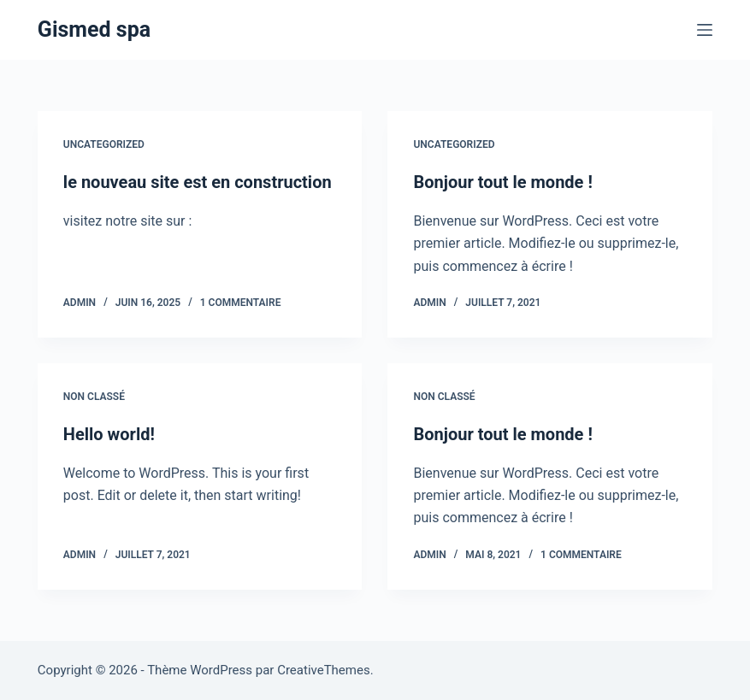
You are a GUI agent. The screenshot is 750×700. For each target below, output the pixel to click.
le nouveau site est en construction (198, 182)
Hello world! (109, 434)
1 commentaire (241, 303)
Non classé (94, 397)
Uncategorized (104, 144)
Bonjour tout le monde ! (502, 182)
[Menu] (705, 30)
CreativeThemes (324, 670)
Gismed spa (94, 29)
